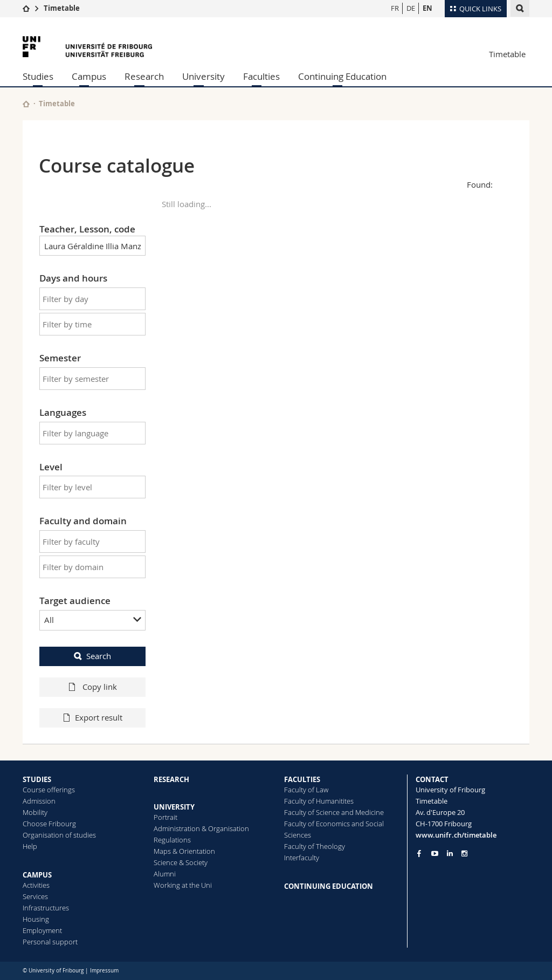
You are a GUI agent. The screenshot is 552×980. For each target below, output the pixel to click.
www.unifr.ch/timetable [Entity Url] (456, 835)
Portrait (165, 817)
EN (427, 8)
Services (35, 896)
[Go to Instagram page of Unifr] (464, 854)
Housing (36, 919)
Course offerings (49, 790)
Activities (36, 885)
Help (30, 846)
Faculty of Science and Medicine (334, 812)
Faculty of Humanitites (319, 801)
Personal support (50, 942)
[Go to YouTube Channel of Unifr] (435, 854)
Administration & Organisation (201, 828)
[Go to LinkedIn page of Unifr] (450, 854)
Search (99, 656)
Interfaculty (302, 858)
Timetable (62, 8)
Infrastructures (46, 908)
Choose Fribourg (49, 824)
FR (395, 8)
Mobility (35, 812)
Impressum (104, 971)
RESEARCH (171, 779)
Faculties (261, 76)
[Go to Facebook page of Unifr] (419, 853)
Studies (38, 76)
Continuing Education (342, 76)
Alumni (165, 874)
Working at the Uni (183, 885)
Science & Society (181, 862)
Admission (39, 801)
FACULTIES (302, 779)
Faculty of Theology (315, 846)
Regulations (172, 840)
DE (411, 8)
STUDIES (37, 779)
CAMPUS (37, 875)
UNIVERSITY (174, 807)
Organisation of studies (59, 835)
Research (144, 76)
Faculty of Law (306, 790)
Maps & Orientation (184, 851)
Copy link (99, 687)
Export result (99, 717)
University (203, 76)
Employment (42, 930)
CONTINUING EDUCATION (329, 886)
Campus (89, 76)
